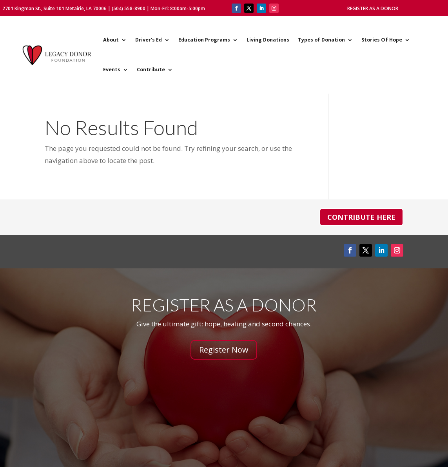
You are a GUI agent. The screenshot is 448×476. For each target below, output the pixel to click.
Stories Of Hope (382, 40)
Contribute (151, 70)
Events (112, 70)
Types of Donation (321, 40)
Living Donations (268, 40)
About (111, 40)
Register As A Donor (373, 8)
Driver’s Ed (149, 40)
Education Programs (204, 40)
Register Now (224, 350)
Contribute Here (361, 217)
